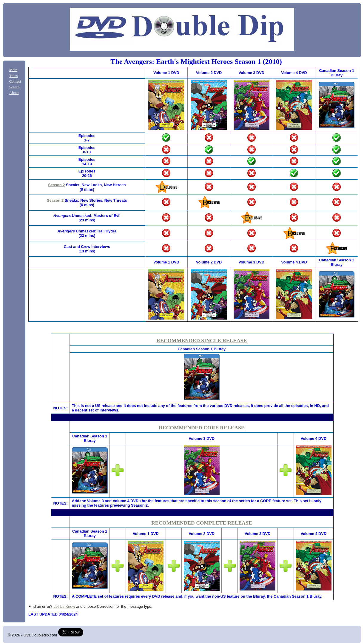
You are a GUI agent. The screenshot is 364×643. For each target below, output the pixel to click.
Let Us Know (64, 606)
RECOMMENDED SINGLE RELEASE (202, 340)
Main (13, 70)
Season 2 (56, 185)
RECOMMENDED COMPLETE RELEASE (202, 523)
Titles (14, 76)
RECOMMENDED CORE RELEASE (202, 428)
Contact (15, 81)
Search (14, 87)
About (14, 93)
